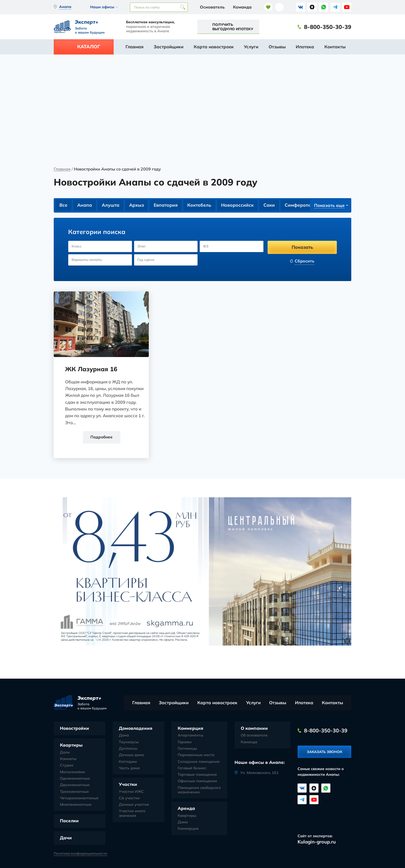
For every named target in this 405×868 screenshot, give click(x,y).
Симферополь (303, 205)
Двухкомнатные (75, 785)
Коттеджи (128, 762)
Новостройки (75, 729)
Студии (67, 766)
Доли (65, 753)
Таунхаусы (129, 742)
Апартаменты (190, 736)
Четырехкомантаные (79, 798)
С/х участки (129, 798)
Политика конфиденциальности (80, 853)
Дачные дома (131, 755)
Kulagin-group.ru (317, 842)
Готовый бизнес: (192, 768)
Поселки (69, 821)
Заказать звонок (325, 753)
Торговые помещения (197, 775)
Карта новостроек (214, 47)
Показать (302, 247)
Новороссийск (239, 205)
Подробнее (101, 437)
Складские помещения (199, 762)
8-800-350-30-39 (328, 27)
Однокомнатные (75, 779)
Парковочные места (196, 755)
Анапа (85, 205)
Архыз (137, 205)
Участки (128, 785)
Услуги (251, 47)
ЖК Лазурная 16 (92, 369)
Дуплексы (128, 749)
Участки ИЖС (131, 792)
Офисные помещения (197, 782)
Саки (271, 205)
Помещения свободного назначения (199, 790)
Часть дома (129, 768)
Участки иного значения (132, 814)
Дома (124, 736)
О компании (254, 729)
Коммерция (190, 729)
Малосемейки (72, 772)
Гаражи (185, 742)
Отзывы (277, 47)
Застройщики (169, 47)
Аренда (186, 809)
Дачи (66, 838)
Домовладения (136, 729)
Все (63, 205)
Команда (242, 7)
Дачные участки (134, 805)
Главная (135, 47)
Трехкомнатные (74, 792)
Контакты (335, 47)
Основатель (212, 7)
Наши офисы (102, 7)
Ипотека (305, 47)
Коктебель (201, 205)
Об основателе (254, 736)
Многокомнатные (76, 805)
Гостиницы (187, 749)
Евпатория (167, 205)
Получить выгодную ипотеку (233, 27)
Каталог (89, 47)
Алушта (111, 205)
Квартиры (71, 745)
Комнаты (68, 759)
